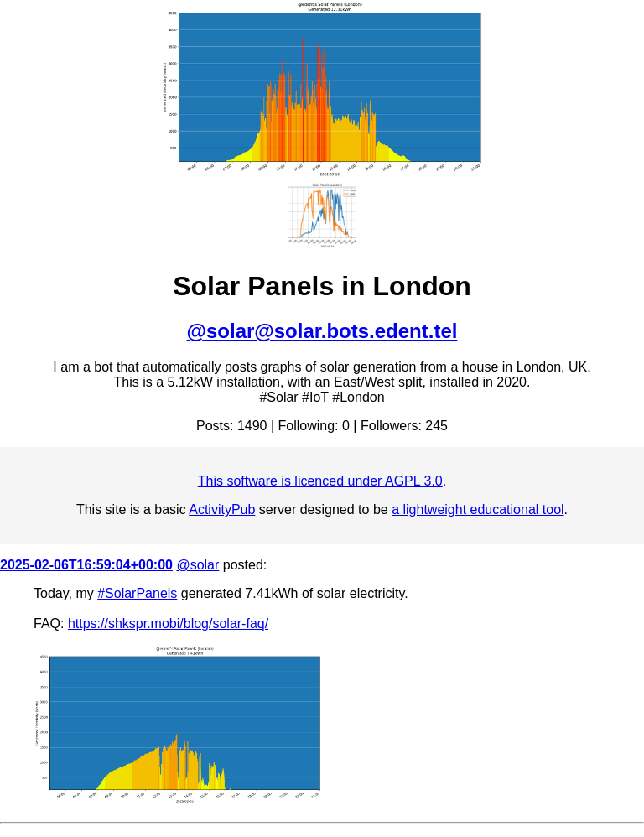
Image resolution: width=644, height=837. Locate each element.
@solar (197, 565)
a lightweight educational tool (478, 509)
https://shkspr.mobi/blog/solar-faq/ (168, 624)
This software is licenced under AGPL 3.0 (320, 481)
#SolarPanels (137, 593)
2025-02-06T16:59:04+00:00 (86, 565)
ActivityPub (222, 509)
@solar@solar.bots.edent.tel (322, 331)
